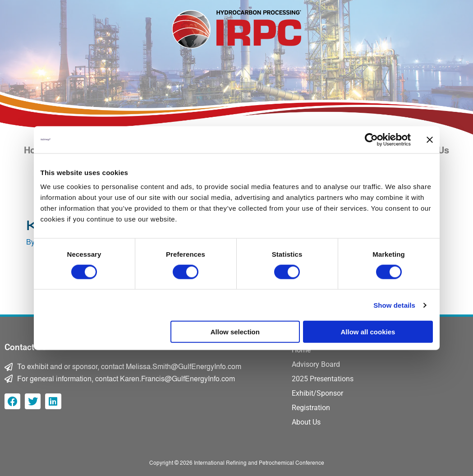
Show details (394, 305)
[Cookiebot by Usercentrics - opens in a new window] (371, 139)
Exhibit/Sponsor (317, 393)
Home (301, 350)
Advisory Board (316, 364)
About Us (306, 422)
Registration (311, 408)
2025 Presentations (323, 379)
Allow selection (235, 332)
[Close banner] (430, 139)
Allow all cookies (368, 332)
